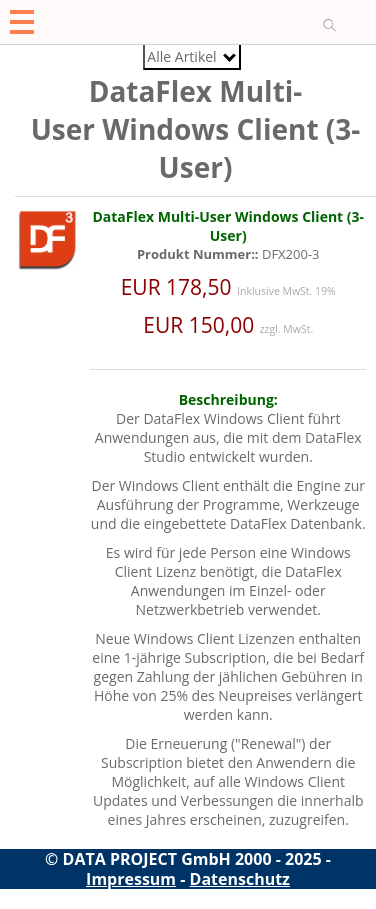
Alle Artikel (191, 56)
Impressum (131, 879)
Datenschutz (240, 879)
